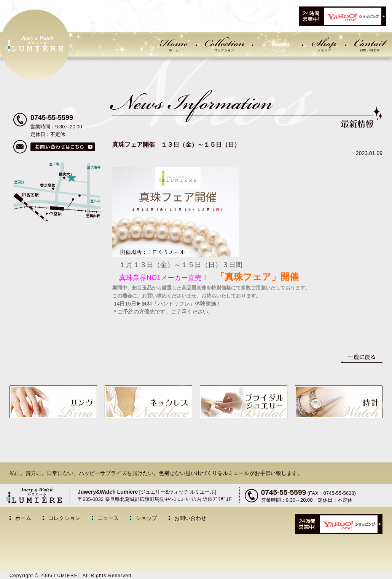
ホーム (23, 518)
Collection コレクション (224, 45)
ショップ (147, 518)
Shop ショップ (324, 45)
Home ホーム (173, 45)
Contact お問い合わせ (369, 45)
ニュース (108, 518)
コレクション (64, 518)
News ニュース (277, 45)
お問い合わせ (190, 518)
